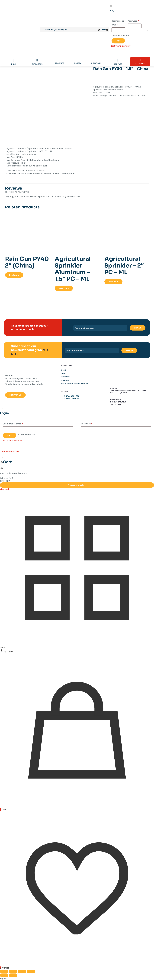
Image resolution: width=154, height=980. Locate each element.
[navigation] (77, 473)
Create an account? (10, 452)
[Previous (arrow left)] (4, 975)
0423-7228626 (70, 399)
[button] (77, 979)
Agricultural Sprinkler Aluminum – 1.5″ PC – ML (73, 269)
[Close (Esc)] (31, 971)
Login (10, 435)
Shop (63, 373)
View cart (5, 489)
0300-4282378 (70, 396)
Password (91, 424)
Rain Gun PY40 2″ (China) (27, 262)
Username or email (17, 424)
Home (64, 370)
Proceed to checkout (77, 485)
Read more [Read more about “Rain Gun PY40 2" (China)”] (14, 275)
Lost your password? (12, 440)
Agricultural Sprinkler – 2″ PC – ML (124, 266)
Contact (65, 380)
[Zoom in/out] (4, 971)
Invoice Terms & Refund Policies (75, 384)
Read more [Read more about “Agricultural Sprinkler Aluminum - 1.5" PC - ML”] (64, 288)
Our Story (66, 377)
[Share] (22, 971)
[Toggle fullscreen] (13, 971)
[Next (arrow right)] (13, 975)
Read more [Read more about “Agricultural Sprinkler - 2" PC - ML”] (113, 282)
